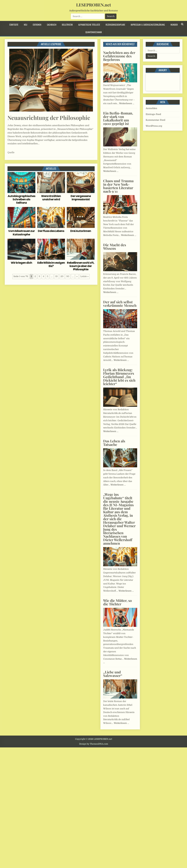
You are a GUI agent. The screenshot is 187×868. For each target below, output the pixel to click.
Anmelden (151, 108)
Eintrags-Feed (153, 114)
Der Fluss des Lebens (51, 231)
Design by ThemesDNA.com (94, 744)
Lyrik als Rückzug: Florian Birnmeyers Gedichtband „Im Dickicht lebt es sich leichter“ (119, 377)
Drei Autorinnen (81, 231)
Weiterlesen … (127, 103)
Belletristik (67, 25)
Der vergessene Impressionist (81, 198)
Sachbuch (52, 25)
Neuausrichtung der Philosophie (49, 118)
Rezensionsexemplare (115, 25)
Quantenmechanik (94, 32)
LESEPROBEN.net (93, 5)
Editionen (37, 25)
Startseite (14, 25)
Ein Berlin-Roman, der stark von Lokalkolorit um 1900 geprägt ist (118, 118)
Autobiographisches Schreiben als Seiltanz (21, 199)
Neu (26, 25)
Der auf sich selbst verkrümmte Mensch (120, 304)
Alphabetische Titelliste (89, 25)
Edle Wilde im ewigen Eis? (51, 264)
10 (56, 276)
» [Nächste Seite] (77, 276)
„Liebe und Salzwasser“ (113, 674)
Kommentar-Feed (155, 120)
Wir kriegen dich (21, 263)
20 (62, 276)
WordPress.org (154, 126)
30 (68, 276)
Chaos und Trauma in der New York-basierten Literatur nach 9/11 (118, 186)
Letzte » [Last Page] (84, 276)
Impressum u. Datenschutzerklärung (148, 25)
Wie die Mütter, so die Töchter (117, 602)
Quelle (11, 152)
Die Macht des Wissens (115, 246)
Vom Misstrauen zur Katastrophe (21, 233)
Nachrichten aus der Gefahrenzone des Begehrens (119, 56)
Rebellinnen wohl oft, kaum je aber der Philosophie (81, 266)
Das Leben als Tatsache (114, 443)
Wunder (174, 25)
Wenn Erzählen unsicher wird (51, 198)
